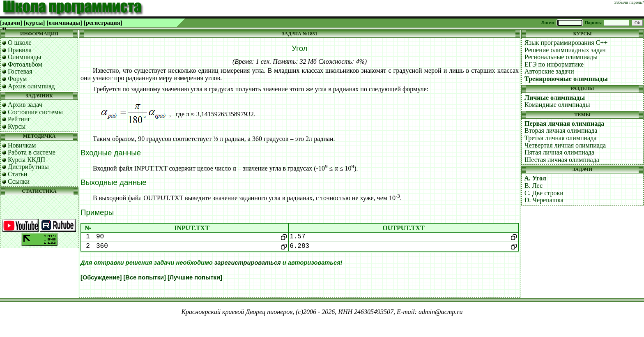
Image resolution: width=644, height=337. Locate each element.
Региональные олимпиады (561, 57)
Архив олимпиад (31, 86)
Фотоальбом (25, 64)
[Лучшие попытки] (195, 277)
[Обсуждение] (101, 277)
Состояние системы (35, 112)
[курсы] (34, 23)
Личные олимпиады (555, 98)
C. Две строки (544, 193)
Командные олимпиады (557, 105)
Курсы (17, 126)
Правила (20, 50)
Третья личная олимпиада (560, 138)
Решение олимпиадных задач (565, 50)
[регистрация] (103, 23)
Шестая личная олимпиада (562, 160)
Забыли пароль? (629, 2)
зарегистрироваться (248, 263)
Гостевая (20, 71)
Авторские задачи (549, 71)
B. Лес (534, 186)
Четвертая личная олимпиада (565, 145)
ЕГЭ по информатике (554, 64)
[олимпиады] (64, 23)
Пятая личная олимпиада (559, 152)
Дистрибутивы (28, 167)
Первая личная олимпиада (564, 123)
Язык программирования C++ (566, 43)
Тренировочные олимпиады (566, 79)
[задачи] (11, 23)
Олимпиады (24, 57)
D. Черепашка (544, 200)
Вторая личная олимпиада (561, 130)
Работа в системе (32, 152)
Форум (17, 79)
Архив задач (25, 105)
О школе (20, 43)
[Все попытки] (144, 277)
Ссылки (19, 181)
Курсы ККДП (26, 160)
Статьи (17, 174)
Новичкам (22, 145)
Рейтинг (19, 119)
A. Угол (535, 178)
